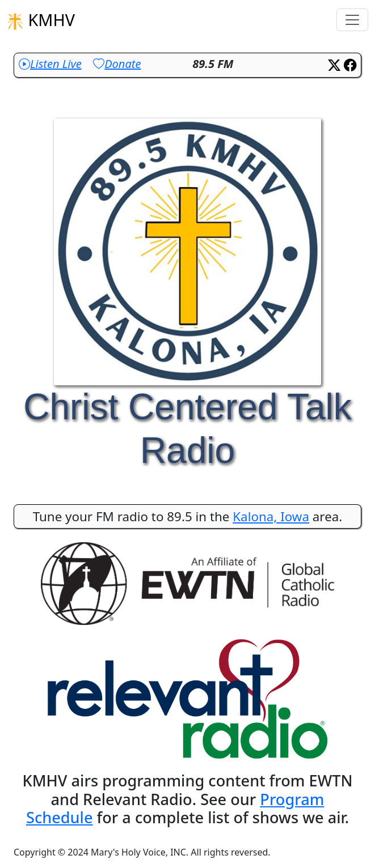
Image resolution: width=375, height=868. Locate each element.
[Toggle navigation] (352, 20)
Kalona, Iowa (271, 516)
